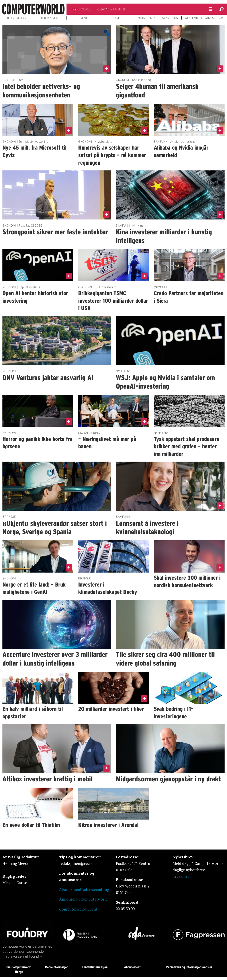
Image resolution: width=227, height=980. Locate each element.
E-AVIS (116, 18)
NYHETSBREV (82, 9)
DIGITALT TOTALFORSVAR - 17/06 (157, 18)
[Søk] (221, 9)
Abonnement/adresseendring (84, 889)
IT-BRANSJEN (50, 18)
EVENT (83, 18)
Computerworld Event (78, 909)
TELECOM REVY (17, 18)
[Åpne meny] (210, 9)
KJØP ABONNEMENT (111, 9)
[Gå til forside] (33, 9)
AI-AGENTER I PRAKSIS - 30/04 (204, 18)
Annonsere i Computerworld (83, 899)
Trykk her (181, 876)
